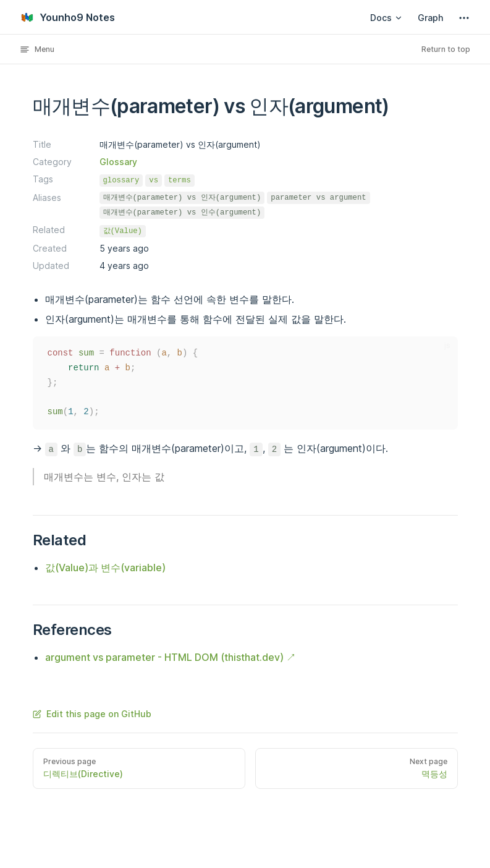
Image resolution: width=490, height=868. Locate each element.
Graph (430, 18)
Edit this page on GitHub (92, 714)
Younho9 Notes (67, 17)
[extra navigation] (464, 18)
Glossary (118, 162)
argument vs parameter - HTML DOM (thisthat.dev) (164, 657)
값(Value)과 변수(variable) (105, 568)
